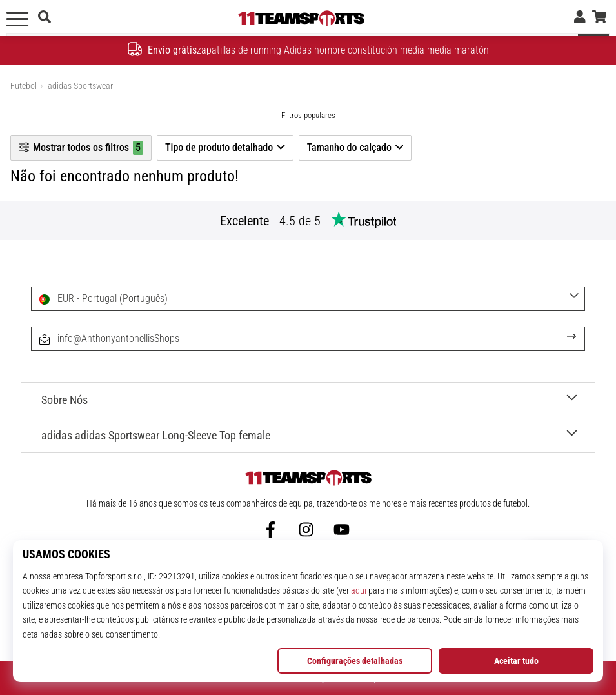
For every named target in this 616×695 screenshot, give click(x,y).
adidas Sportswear (80, 86)
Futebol (24, 86)
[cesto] (600, 18)
